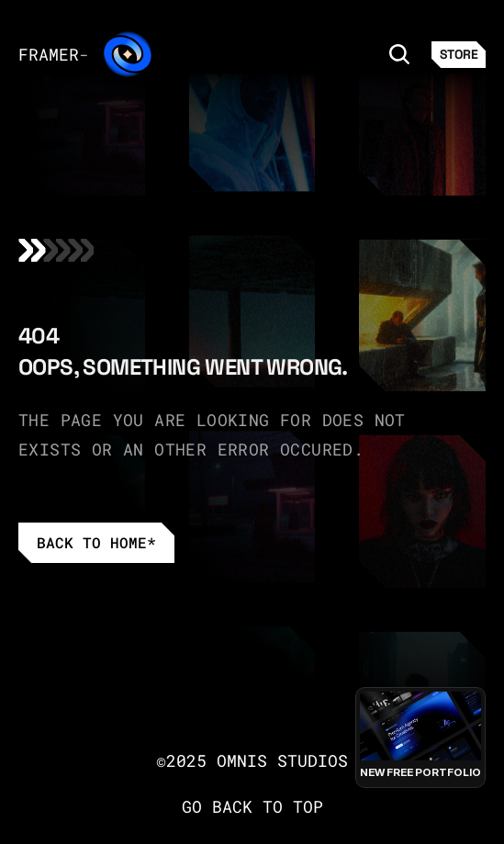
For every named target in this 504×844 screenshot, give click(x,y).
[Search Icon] (399, 53)
